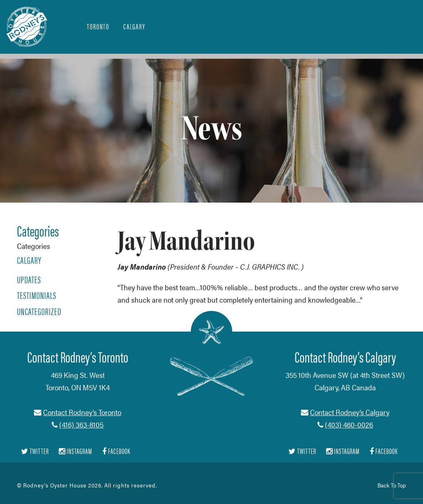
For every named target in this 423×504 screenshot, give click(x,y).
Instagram (76, 451)
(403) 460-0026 (349, 424)
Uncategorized (39, 311)
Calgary (135, 26)
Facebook (116, 451)
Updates (29, 279)
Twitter (35, 451)
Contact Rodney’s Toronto (82, 412)
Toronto (98, 26)
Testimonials (37, 295)
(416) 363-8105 (81, 424)
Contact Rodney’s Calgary (350, 412)
